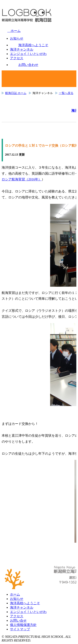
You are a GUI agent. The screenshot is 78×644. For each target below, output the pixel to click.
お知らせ (17, 599)
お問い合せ (18, 620)
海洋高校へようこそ (25, 603)
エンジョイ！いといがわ (28, 612)
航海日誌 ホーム (16, 93)
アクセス (17, 616)
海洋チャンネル (22, 607)
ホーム (11, 31)
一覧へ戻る (66, 93)
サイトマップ (20, 629)
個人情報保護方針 (23, 625)
